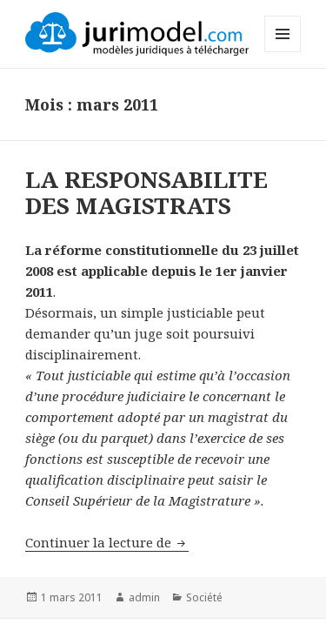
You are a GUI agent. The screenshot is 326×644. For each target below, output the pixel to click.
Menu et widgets (283, 52)
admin (144, 597)
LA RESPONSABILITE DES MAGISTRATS (146, 192)
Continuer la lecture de (107, 542)
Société (204, 597)
